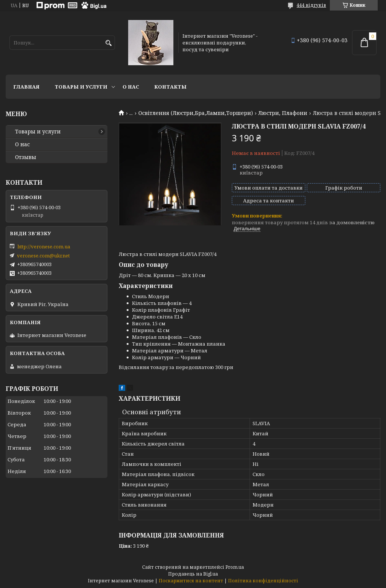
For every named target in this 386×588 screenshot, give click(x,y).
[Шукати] (108, 43)
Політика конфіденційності (263, 581)
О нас (131, 87)
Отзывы (26, 157)
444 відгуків (311, 5)
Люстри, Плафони (283, 113)
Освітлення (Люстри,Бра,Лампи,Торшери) (196, 113)
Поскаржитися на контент (191, 581)
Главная (26, 87)
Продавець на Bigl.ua (193, 574)
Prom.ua (235, 567)
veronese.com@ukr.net (43, 256)
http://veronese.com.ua (44, 247)
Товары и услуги (81, 87)
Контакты (170, 87)
